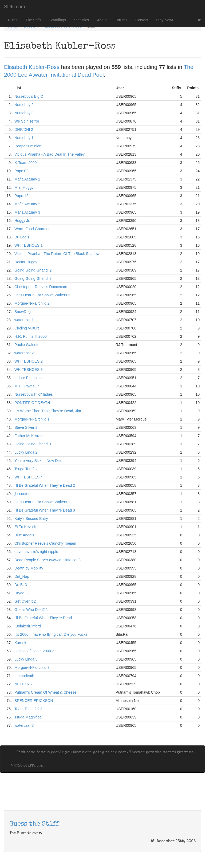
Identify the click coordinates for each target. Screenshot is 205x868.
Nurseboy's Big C (29, 96)
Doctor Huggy (26, 262)
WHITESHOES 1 (29, 245)
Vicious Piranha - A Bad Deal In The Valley (50, 154)
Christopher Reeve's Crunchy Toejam (45, 543)
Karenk (20, 643)
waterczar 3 (24, 725)
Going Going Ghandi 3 (33, 278)
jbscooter (22, 494)
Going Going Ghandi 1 (33, 444)
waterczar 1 (24, 320)
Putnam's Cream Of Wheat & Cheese (45, 692)
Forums (121, 20)
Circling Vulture (27, 328)
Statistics (81, 20)
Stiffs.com (15, 7)
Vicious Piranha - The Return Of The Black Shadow (57, 254)
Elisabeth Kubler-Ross (32, 67)
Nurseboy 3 (24, 113)
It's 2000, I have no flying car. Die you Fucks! (51, 634)
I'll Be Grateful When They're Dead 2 (45, 485)
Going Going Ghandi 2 (33, 270)
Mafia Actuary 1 (27, 179)
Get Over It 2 (25, 601)
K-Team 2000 (25, 163)
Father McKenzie (29, 436)
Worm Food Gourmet (32, 229)
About (102, 20)
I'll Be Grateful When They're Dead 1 (45, 618)
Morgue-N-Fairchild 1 (32, 419)
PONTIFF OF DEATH (32, 403)
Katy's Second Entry (31, 519)
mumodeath (24, 676)
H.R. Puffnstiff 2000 (31, 336)
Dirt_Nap (22, 576)
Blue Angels (24, 535)
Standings (58, 20)
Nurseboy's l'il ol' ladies (33, 394)
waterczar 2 (24, 353)
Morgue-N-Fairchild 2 (32, 303)
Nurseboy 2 (24, 105)
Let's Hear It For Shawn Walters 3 (42, 295)
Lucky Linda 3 (26, 659)
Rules (13, 20)
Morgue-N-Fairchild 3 (32, 667)
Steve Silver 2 (26, 427)
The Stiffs (33, 20)
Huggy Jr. (22, 221)
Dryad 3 (21, 593)
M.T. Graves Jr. (27, 386)
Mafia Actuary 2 (27, 204)
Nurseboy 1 (24, 138)
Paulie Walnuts (27, 345)
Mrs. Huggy (24, 187)
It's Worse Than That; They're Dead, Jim (48, 411)
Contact (142, 20)
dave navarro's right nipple (36, 552)
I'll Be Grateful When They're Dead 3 (45, 510)
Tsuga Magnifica (28, 717)
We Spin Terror (27, 121)
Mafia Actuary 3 (27, 212)
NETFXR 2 (23, 684)
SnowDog (23, 312)
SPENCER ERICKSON (34, 701)
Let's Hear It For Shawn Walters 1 (42, 502)
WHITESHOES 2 (29, 361)
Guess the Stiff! (35, 824)
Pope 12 (21, 196)
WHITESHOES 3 (29, 370)
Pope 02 (21, 171)
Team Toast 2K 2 (28, 709)
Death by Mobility (29, 568)
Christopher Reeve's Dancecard (41, 287)
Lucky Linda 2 (26, 452)
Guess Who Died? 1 (31, 610)
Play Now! (165, 20)
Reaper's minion (28, 146)
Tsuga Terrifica (26, 469)
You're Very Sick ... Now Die (38, 461)
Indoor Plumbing (28, 378)
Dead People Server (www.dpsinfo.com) (48, 560)
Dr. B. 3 (21, 585)
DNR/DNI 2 (24, 129)
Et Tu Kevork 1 (27, 527)
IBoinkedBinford (28, 626)
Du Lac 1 (22, 237)
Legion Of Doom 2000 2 (34, 651)
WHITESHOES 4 (29, 477)
